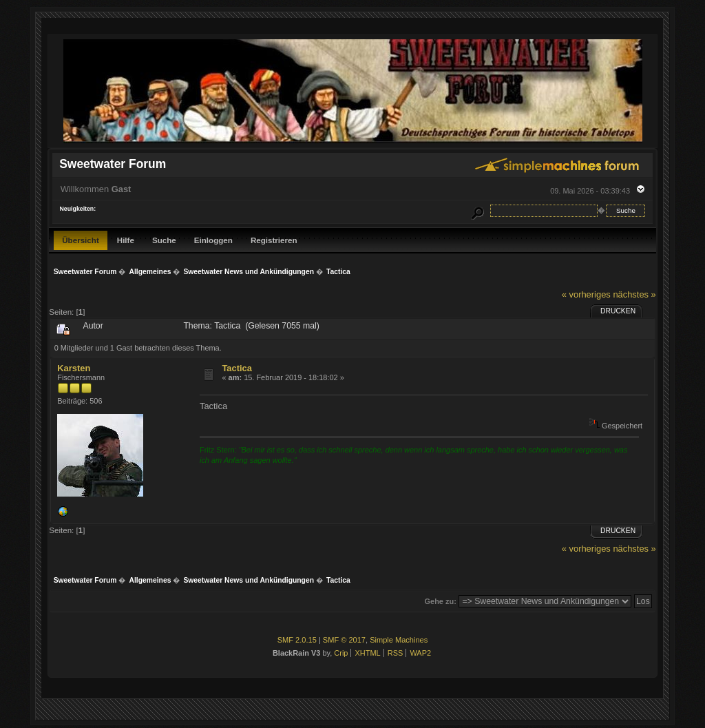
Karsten (74, 368)
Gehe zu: (441, 601)
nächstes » (634, 294)
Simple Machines (399, 640)
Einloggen (213, 240)
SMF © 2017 (344, 640)
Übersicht (81, 240)
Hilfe (126, 240)
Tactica (237, 368)
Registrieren (274, 240)
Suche (164, 240)
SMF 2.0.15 (297, 640)
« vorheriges (586, 294)
